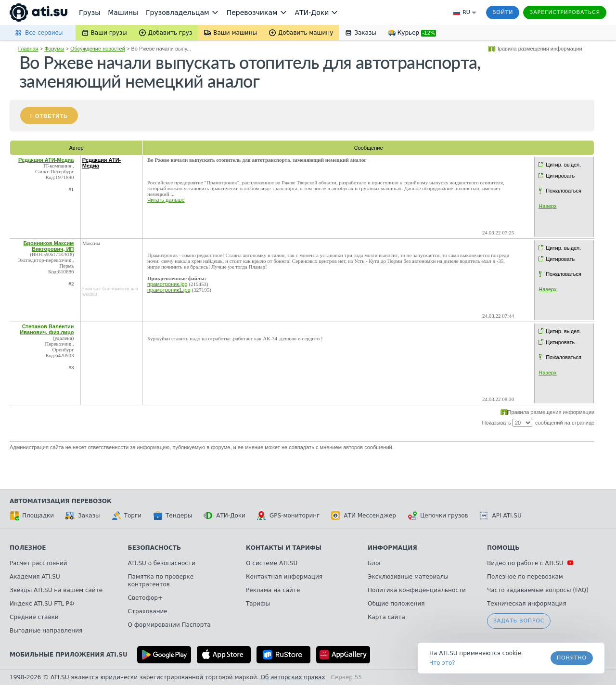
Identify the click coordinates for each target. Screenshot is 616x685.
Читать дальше (166, 200)
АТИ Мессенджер (364, 516)
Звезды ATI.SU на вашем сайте (56, 590)
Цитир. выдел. (563, 165)
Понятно (572, 658)
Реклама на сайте (273, 590)
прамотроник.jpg (167, 284)
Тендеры (173, 516)
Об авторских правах (293, 677)
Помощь (503, 548)
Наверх (547, 206)
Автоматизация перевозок (61, 501)
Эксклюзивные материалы (408, 577)
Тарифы (258, 604)
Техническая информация (527, 604)
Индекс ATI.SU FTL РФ (42, 604)
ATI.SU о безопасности (162, 563)
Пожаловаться (564, 191)
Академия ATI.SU (35, 577)
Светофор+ (145, 598)
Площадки (32, 516)
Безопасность (155, 548)
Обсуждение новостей (98, 49)
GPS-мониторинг (288, 516)
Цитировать (560, 176)
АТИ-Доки (225, 516)
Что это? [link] (442, 663)
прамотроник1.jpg (169, 290)
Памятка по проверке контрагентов (161, 581)
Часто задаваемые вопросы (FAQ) (538, 590)
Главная (28, 49)
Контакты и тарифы (284, 548)
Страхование (148, 611)
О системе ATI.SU (272, 563)
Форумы (54, 49)
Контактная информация (284, 577)
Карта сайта (386, 617)
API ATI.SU (501, 516)
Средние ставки (34, 617)
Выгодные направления (46, 631)
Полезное (28, 548)
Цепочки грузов (438, 516)
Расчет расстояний (38, 563)
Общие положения (396, 604)
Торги (127, 516)
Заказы (83, 516)
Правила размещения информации (539, 49)
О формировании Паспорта (169, 625)
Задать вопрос (519, 621)
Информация (392, 548)
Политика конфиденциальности (417, 590)
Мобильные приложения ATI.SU (69, 655)
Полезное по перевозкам (525, 577)
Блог (375, 563)
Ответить (51, 116)
